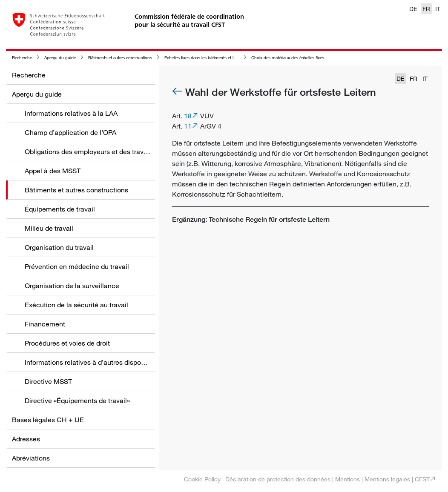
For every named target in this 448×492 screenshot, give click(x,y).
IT (438, 9)
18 (188, 116)
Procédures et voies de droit (67, 343)
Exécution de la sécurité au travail (76, 305)
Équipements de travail (60, 209)
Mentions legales (387, 479)
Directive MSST (48, 381)
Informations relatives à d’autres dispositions (93, 362)
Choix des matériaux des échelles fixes (288, 58)
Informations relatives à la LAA (71, 113)
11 (188, 126)
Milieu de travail (49, 228)
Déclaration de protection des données (278, 479)
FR (426, 9)
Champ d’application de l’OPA (70, 132)
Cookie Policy (202, 479)
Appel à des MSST (53, 171)
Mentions (347, 479)
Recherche (22, 58)
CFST (422, 479)
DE (413, 9)
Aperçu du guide (60, 58)
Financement (45, 324)
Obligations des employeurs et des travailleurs (95, 152)
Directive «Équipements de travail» (77, 400)
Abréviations (31, 458)
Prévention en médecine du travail (77, 266)
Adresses (26, 439)
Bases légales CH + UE (48, 420)
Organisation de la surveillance (72, 286)
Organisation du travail (59, 247)
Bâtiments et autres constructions (120, 58)
